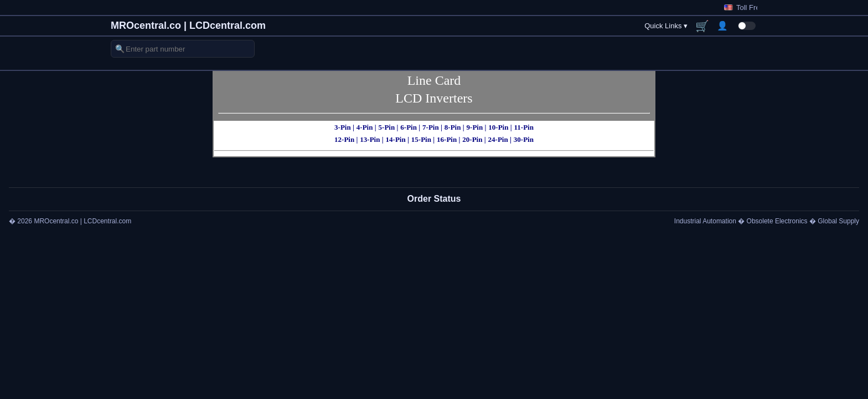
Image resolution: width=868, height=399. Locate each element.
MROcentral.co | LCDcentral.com (188, 25)
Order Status (434, 199)
